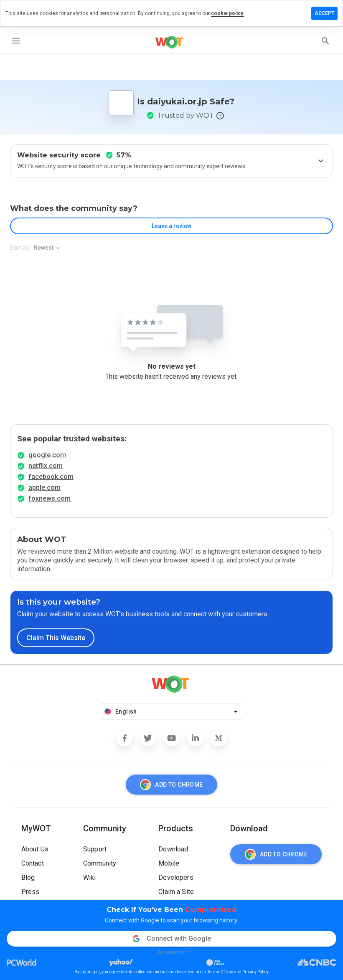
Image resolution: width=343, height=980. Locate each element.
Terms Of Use (220, 972)
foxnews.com (50, 498)
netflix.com (46, 466)
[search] (325, 41)
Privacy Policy (255, 972)
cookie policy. (227, 13)
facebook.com (51, 477)
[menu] (16, 41)
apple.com (44, 487)
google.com (47, 455)
